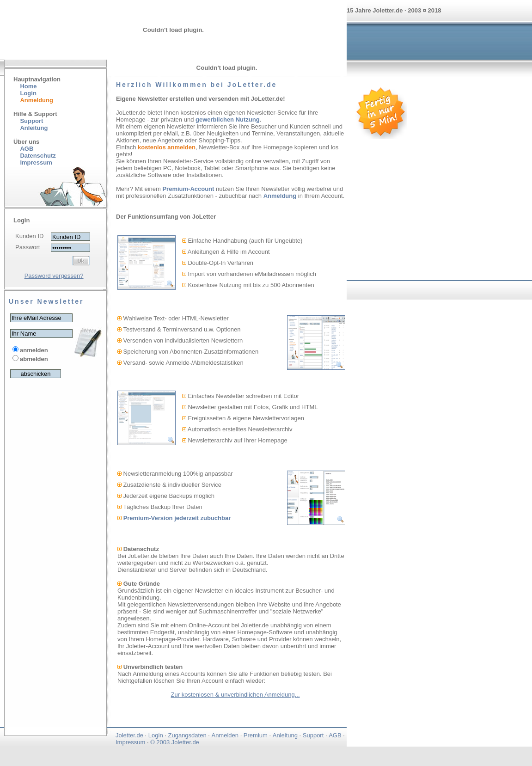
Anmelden (225, 735)
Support (31, 121)
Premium (256, 735)
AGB (27, 149)
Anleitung (34, 128)
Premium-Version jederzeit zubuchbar (177, 518)
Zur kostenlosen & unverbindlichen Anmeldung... (235, 695)
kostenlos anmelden (167, 147)
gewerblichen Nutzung (228, 119)
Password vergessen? (54, 276)
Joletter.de (129, 735)
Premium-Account (188, 189)
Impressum (130, 742)
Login (28, 93)
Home (28, 86)
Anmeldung (280, 196)
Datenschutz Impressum (35, 159)
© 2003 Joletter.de (175, 742)
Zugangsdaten (187, 735)
